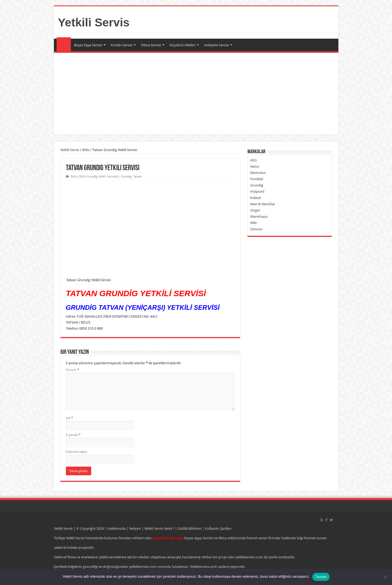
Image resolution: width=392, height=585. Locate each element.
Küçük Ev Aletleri (183, 45)
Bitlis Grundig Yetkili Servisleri (99, 177)
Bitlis (86, 150)
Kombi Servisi (122, 45)
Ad (69, 418)
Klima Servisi (151, 45)
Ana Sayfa (64, 44)
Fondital (257, 179)
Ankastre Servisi (217, 45)
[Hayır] (385, 577)
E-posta (73, 435)
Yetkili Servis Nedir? (159, 529)
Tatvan (137, 177)
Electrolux (258, 173)
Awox (255, 166)
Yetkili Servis (94, 22)
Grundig (126, 177)
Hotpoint (257, 192)
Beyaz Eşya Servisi (88, 45)
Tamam (321, 577)
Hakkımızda (117, 529)
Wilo (254, 223)
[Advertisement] (196, 94)
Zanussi (256, 229)
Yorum (73, 370)
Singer (255, 210)
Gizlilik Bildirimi (190, 529)
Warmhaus (259, 217)
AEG (253, 160)
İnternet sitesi (77, 452)
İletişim (135, 529)
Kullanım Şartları (218, 529)
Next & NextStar (263, 204)
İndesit (256, 198)
